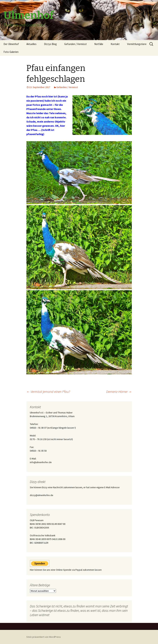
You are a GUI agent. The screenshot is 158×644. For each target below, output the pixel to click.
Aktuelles (31, 44)
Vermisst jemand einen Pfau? (48, 392)
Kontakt (115, 44)
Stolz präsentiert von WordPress (44, 637)
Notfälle (99, 44)
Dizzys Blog (50, 44)
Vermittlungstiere (137, 44)
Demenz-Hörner (119, 392)
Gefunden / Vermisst (76, 44)
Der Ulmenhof (11, 44)
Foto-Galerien (11, 52)
